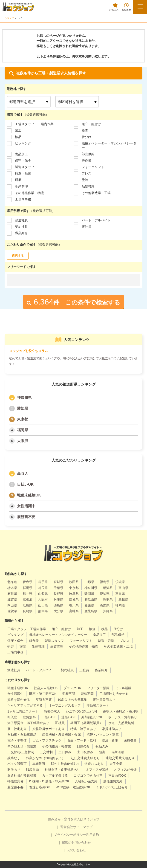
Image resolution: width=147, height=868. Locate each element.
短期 (102, 752)
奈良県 (74, 599)
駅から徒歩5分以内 (65, 764)
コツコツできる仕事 (88, 775)
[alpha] (18, 7)
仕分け (86, 137)
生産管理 (21, 186)
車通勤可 (39, 764)
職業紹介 (21, 233)
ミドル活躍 (123, 688)
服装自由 (32, 769)
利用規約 (92, 835)
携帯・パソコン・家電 (103, 735)
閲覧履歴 (126, 7)
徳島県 (58, 605)
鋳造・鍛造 (23, 173)
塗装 (85, 180)
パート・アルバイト (96, 220)
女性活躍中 (26, 506)
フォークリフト (93, 167)
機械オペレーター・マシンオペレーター (109, 145)
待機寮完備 (15, 781)
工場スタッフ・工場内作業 (34, 124)
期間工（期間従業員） (86, 723)
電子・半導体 (17, 740)
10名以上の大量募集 (72, 700)
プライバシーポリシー (70, 835)
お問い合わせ (76, 850)
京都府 (28, 599)
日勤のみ (83, 746)
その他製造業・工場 (96, 193)
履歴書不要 (26, 517)
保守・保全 (23, 161)
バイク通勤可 (17, 764)
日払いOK (25, 484)
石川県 (12, 594)
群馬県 (28, 588)
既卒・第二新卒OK (43, 694)
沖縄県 (108, 611)
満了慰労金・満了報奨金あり (28, 723)
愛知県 (23, 408)
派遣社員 (21, 220)
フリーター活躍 (98, 688)
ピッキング (23, 143)
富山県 (123, 588)
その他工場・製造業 (22, 746)
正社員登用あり (104, 700)
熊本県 (43, 611)
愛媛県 (89, 605)
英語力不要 (44, 700)
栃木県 (12, 588)
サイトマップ (83, 827)
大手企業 (116, 764)
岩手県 (43, 582)
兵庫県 (58, 599)
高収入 (23, 474)
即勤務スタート (98, 705)
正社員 (86, 227)
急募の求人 (52, 711)
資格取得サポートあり (49, 729)
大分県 (58, 611)
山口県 (43, 605)
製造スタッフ (25, 167)
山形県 (89, 582)
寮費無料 (29, 717)
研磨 (18, 180)
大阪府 (23, 441)
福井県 (28, 594)
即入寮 (12, 717)
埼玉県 (43, 588)
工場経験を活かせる (114, 694)
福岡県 (23, 430)
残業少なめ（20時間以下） (46, 758)
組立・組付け (91, 124)
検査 (85, 130)
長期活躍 (118, 752)
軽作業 (86, 161)
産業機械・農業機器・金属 (61, 735)
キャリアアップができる (25, 705)
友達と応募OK (40, 787)
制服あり (14, 769)
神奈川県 (24, 398)
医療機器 (130, 740)
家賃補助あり (112, 729)
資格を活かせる (19, 700)
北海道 (12, 582)
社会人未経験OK (46, 688)
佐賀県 (12, 611)
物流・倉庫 (110, 740)
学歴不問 (69, 694)
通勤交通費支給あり (120, 758)
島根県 (123, 599)
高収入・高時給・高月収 (121, 711)
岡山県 (12, 605)
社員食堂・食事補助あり (62, 769)
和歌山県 (91, 599)
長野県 (58, 594)
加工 (18, 130)
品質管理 (88, 186)
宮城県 (58, 582)
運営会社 (67, 827)
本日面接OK (117, 775)
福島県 (105, 582)
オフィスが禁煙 (97, 769)
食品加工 (21, 154)
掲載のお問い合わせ (76, 843)
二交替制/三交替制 (21, 752)
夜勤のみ (102, 746)
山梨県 (43, 594)
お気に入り (115, 7)
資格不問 (87, 694)
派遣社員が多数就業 (22, 775)
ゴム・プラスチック (47, 740)
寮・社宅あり (17, 729)
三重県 (120, 594)
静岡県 (89, 594)
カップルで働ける (55, 775)
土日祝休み (85, 752)
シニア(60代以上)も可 (82, 711)
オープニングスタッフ (65, 705)
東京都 (23, 419)
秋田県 (74, 582)
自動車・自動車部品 (22, 735)
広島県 (28, 605)
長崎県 (28, 611)
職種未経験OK (29, 495)
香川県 (74, 605)
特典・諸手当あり (83, 729)
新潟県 (108, 588)
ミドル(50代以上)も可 (112, 787)
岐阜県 (74, 594)
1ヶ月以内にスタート (23, 711)
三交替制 (46, 752)
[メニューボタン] (140, 7)
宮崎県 (74, 611)
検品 (18, 137)
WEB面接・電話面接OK (73, 787)
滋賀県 (12, 599)
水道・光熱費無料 (121, 723)
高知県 (105, 605)
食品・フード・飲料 (82, 740)
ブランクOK (72, 688)
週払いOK (69, 717)
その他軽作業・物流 (29, 193)
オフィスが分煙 (125, 769)
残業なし (14, 758)
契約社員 (21, 227)
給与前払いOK (92, 717)
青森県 (28, 582)
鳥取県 (108, 599)
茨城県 (120, 582)
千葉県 (58, 588)
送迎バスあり (94, 764)
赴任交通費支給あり (85, 758)
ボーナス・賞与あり (123, 717)
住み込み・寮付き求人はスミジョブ (74, 819)
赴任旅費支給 (113, 781)
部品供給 (88, 154)
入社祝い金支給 (86, 781)
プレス (86, 173)
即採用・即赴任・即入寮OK (49, 781)
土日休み (65, 752)
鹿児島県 (91, 611)
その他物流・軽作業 (57, 746)
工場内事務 (23, 199)
